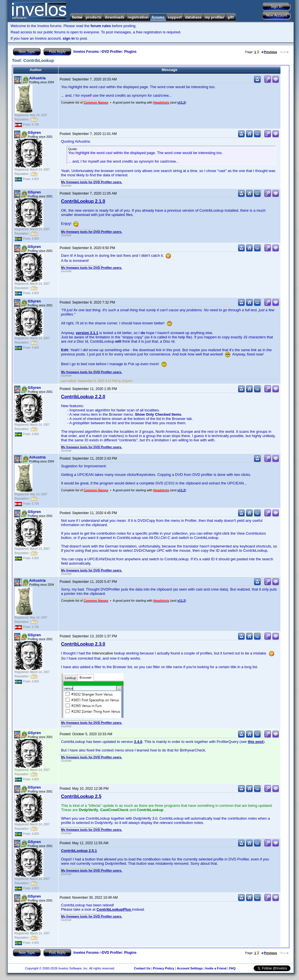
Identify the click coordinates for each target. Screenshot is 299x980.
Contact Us (142, 968)
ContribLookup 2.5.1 (79, 851)
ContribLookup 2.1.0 (83, 201)
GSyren (34, 133)
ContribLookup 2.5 (81, 796)
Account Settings (190, 968)
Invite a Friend (216, 968)
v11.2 (181, 102)
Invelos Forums (86, 52)
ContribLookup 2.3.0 (83, 644)
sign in (69, 38)
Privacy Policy (164, 968)
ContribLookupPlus (114, 909)
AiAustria (37, 78)
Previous (269, 52)
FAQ (232, 968)
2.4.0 (138, 742)
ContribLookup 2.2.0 (83, 397)
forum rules (101, 26)
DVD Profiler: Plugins (119, 52)
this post (255, 742)
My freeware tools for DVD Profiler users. (92, 182)
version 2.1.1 (87, 333)
